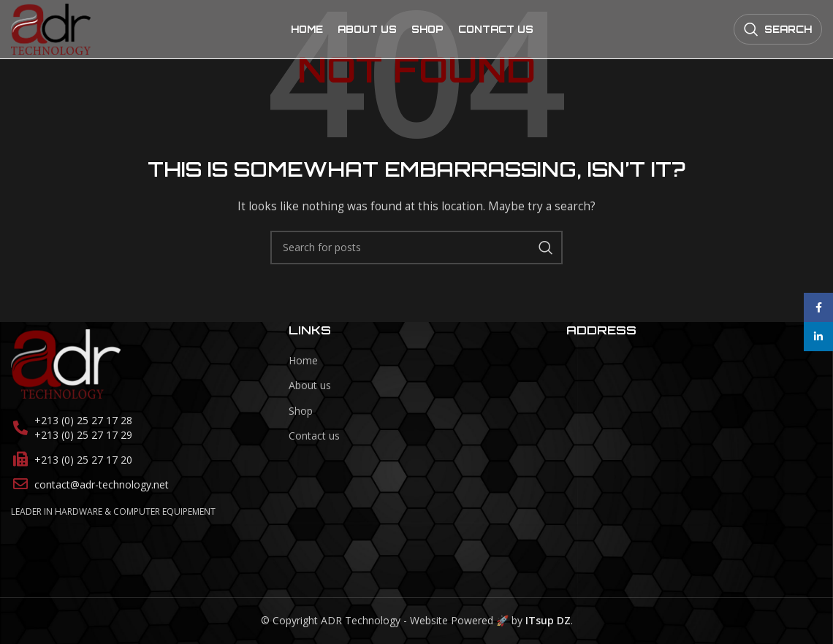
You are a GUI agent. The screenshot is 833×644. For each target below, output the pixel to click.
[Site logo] (51, 28)
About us (310, 386)
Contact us (314, 436)
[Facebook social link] (818, 307)
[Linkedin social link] (818, 337)
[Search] (778, 29)
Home (303, 360)
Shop (301, 411)
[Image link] (66, 363)
